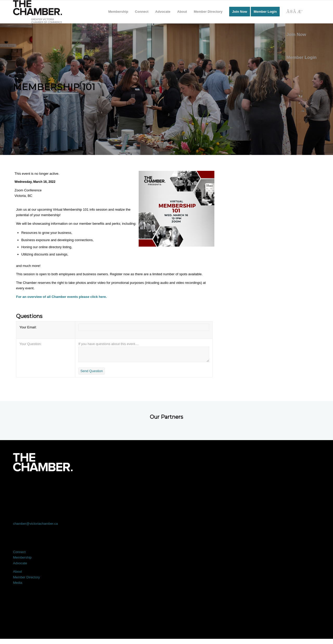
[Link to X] (105, 486)
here (102, 297)
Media (18, 583)
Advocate (20, 563)
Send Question (92, 371)
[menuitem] (118, 12)
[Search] (302, 12)
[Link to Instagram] (228, 486)
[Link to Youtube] (289, 486)
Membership (22, 557)
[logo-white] (43, 462)
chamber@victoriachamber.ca (35, 524)
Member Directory (26, 577)
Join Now (296, 35)
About (17, 571)
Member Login (302, 57)
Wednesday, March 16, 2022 (35, 182)
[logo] (37, 12)
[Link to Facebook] (44, 486)
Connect (19, 552)
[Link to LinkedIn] (166, 486)
